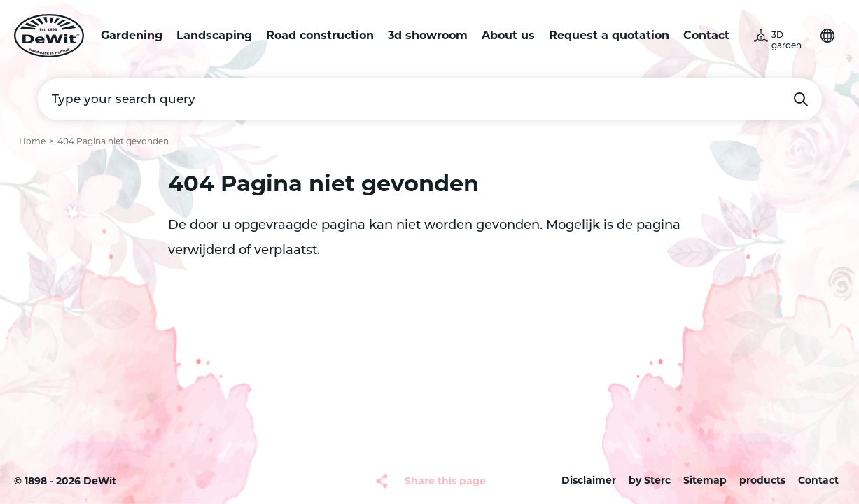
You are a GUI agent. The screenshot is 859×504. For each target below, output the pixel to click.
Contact (706, 35)
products (762, 480)
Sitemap (705, 480)
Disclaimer (589, 480)
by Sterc (650, 480)
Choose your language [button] (827, 36)
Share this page (445, 481)
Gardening (132, 35)
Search (801, 99)
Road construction (320, 35)
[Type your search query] (430, 99)
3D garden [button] (787, 41)
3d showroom (428, 35)
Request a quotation (609, 35)
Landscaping (214, 35)
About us (508, 35)
